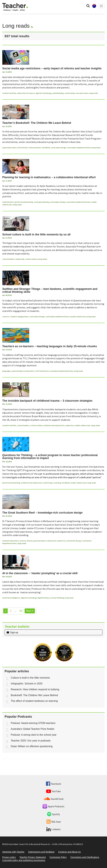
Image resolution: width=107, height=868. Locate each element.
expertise (70, 425)
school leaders (8, 259)
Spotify (53, 814)
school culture (32, 259)
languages (7, 371)
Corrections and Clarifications (85, 857)
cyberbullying (58, 93)
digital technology (44, 93)
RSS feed (53, 822)
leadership (20, 259)
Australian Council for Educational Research (29, 844)
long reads (93, 93)
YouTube (53, 791)
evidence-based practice (54, 425)
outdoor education (10, 541)
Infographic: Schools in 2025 (27, 684)
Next (30, 611)
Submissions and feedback (41, 852)
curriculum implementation (79, 148)
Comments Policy (58, 857)
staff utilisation (42, 371)
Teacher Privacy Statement (33, 857)
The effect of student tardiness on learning (34, 701)
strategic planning (42, 202)
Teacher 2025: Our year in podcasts (31, 741)
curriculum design (59, 148)
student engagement (19, 317)
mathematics (8, 202)
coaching (57, 483)
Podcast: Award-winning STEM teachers (33, 723)
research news (82, 93)
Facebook (53, 784)
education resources (26, 93)
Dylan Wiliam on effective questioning (32, 746)
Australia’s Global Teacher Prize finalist (33, 729)
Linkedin (53, 829)
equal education (9, 148)
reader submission (78, 317)
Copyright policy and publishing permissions (24, 860)
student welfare (9, 93)
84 (21, 611)
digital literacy (44, 598)
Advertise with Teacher (13, 852)
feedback (46, 148)
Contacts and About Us (69, 852)
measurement (35, 148)
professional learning (24, 202)
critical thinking (57, 598)
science (6, 317)
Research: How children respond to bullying (35, 689)
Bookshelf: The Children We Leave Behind (34, 695)
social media (70, 93)
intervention (23, 148)
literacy (30, 541)
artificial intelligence (11, 598)
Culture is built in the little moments (30, 678)
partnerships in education (23, 371)
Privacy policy (9, 857)
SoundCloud (54, 799)
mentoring (48, 483)
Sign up (12, 632)
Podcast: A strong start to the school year (34, 735)
